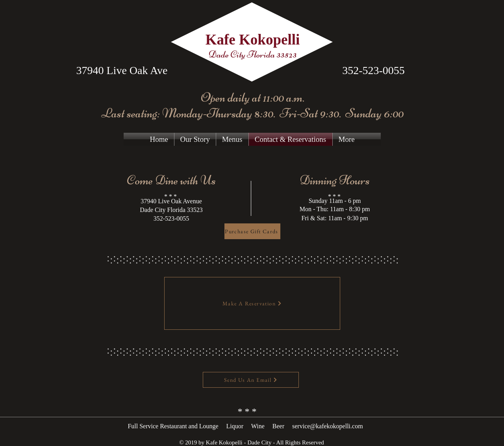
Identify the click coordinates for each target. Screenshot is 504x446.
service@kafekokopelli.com (328, 426)
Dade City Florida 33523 (253, 54)
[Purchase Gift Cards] (252, 231)
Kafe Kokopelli (253, 40)
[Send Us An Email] (251, 380)
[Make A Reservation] (252, 303)
